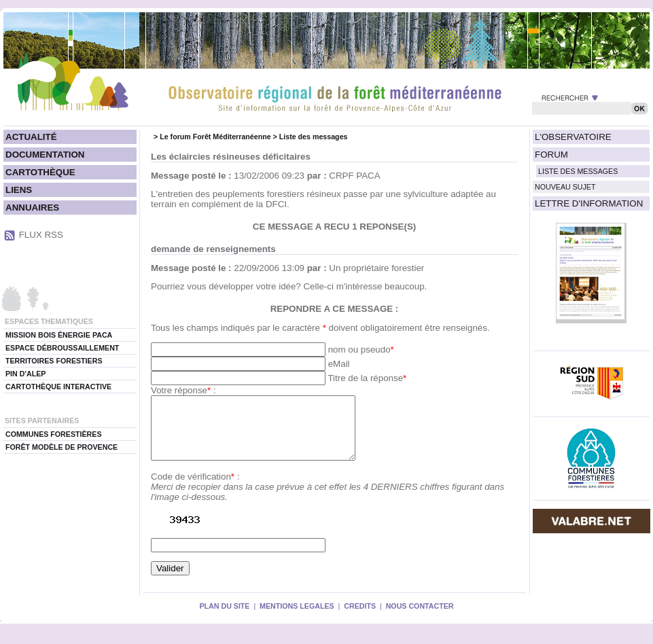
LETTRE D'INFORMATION (589, 203)
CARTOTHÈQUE (40, 172)
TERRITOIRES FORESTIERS (54, 361)
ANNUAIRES (32, 208)
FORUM (551, 155)
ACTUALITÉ (31, 137)
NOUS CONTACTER (420, 618)
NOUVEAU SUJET (565, 187)
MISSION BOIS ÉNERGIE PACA (59, 335)
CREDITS (360, 618)
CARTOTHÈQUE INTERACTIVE (58, 387)
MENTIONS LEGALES (297, 618)
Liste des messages (314, 137)
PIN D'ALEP (25, 374)
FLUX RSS (41, 235)
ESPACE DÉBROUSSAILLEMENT (62, 348)
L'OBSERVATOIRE (573, 137)
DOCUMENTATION (45, 155)
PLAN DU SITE (224, 618)
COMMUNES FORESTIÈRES (54, 434)
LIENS (19, 190)
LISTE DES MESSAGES (578, 171)
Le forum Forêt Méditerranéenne (215, 137)
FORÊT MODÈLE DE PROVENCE (61, 447)
